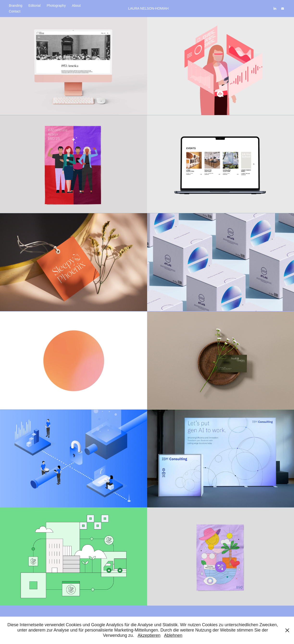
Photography (56, 6)
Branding (16, 6)
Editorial (34, 6)
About (76, 6)
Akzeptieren (149, 635)
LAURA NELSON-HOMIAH (148, 8)
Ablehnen (173, 635)
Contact (15, 11)
